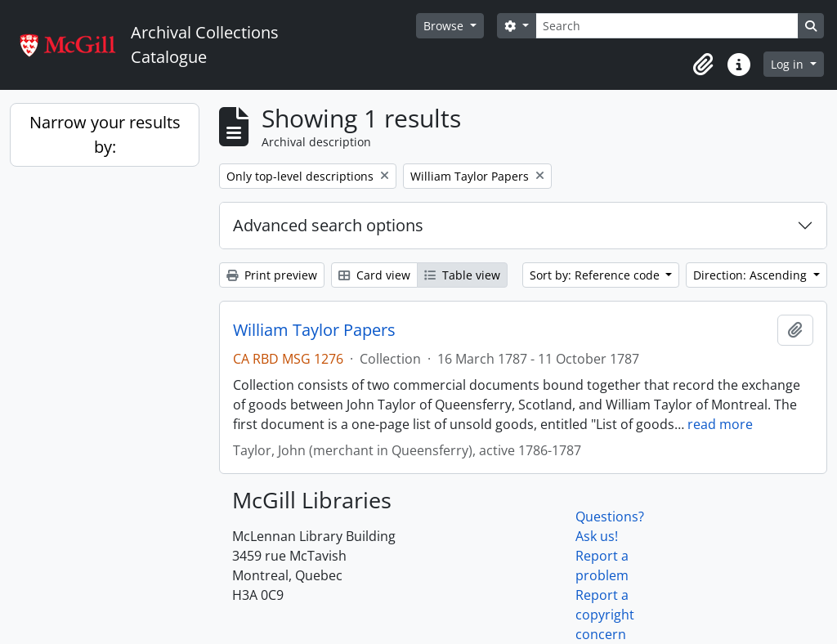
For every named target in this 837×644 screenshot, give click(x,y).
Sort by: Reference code (596, 275)
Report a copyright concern (605, 615)
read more (720, 424)
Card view (374, 275)
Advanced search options (328, 225)
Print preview (272, 275)
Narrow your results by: (105, 134)
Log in (789, 64)
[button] (703, 65)
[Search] (667, 26)
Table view (462, 275)
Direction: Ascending (752, 275)
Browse (445, 26)
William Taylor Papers (314, 330)
